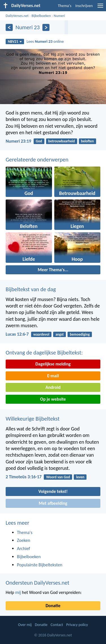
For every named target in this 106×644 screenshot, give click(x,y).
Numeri (59, 16)
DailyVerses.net (17, 16)
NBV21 (15, 41)
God (39, 141)
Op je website (53, 399)
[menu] (100, 8)
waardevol (41, 334)
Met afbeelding (53, 503)
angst (60, 334)
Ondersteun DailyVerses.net (37, 583)
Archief (23, 548)
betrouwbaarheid (62, 141)
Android (53, 387)
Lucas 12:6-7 (17, 334)
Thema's (65, 6)
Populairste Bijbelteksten (40, 565)
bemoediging (80, 334)
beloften (87, 141)
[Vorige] (9, 27)
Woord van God (58, 477)
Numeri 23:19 (18, 141)
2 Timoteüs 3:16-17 (24, 477)
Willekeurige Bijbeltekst (33, 419)
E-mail (53, 376)
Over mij (25, 625)
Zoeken (24, 540)
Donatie (53, 606)
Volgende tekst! (53, 491)
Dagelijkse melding (53, 364)
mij (18, 592)
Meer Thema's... (53, 270)
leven (80, 477)
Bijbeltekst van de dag (31, 289)
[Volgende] (46, 27)
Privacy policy (77, 625)
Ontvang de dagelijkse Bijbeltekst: (44, 353)
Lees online (45, 41)
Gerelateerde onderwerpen (37, 160)
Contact (57, 625)
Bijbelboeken (41, 16)
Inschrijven (84, 6)
